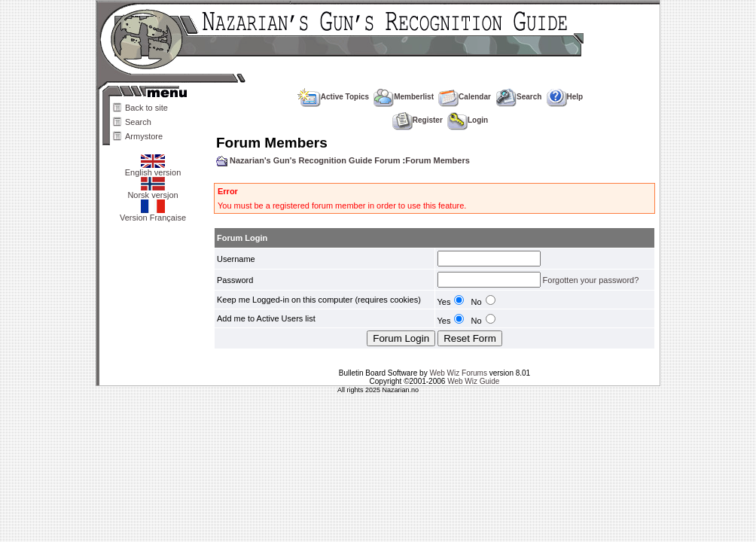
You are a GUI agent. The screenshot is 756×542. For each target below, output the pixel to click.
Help (565, 97)
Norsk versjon (152, 191)
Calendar (465, 97)
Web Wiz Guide (473, 381)
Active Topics (333, 97)
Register (418, 120)
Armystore (144, 136)
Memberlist (404, 97)
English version (153, 169)
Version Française (153, 214)
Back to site (146, 108)
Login (468, 120)
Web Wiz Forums (458, 373)
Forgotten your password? (591, 280)
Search (138, 122)
